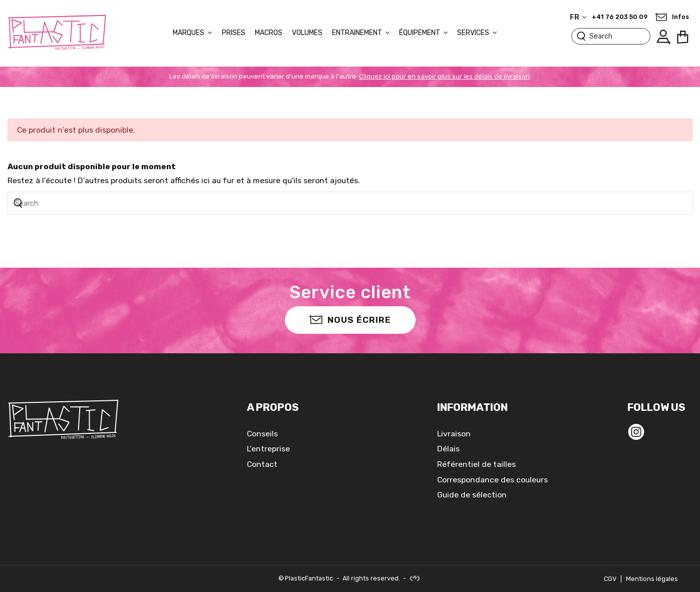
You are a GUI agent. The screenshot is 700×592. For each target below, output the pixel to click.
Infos (680, 17)
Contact (262, 464)
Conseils (262, 434)
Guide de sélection (472, 495)
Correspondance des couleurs (492, 480)
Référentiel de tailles (476, 464)
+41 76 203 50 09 (620, 17)
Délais (448, 449)
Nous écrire (350, 319)
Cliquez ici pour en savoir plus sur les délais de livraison (444, 76)
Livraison (454, 434)
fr (579, 17)
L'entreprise (268, 449)
